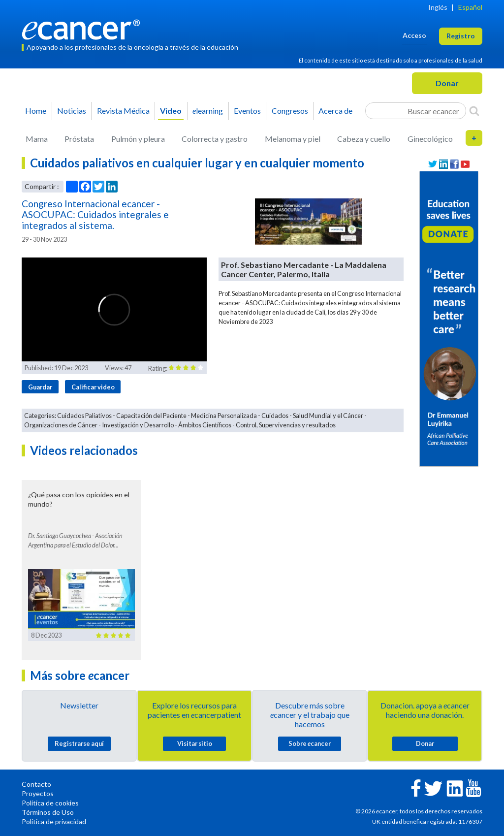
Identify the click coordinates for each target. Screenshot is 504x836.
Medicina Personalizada (224, 416)
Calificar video (93, 387)
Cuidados (275, 416)
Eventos (247, 111)
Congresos (290, 111)
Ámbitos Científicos (205, 425)
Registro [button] (461, 36)
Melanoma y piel (293, 139)
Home (36, 111)
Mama (37, 139)
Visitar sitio (195, 743)
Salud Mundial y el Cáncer (328, 416)
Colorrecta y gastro (215, 139)
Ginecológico (430, 139)
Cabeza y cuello (364, 139)
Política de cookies (50, 803)
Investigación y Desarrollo (138, 425)
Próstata (79, 139)
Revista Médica (123, 111)
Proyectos (38, 793)
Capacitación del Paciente (151, 416)
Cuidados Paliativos (84, 416)
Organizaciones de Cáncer (61, 425)
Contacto (36, 784)
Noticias (72, 111)
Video (171, 111)
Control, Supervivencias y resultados (286, 425)
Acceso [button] (414, 35)
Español (470, 7)
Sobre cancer (310, 743)
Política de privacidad (54, 821)
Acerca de (335, 111)
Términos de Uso (48, 812)
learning (208, 111)
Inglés (438, 7)
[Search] (474, 111)
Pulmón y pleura (138, 139)
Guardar (40, 387)
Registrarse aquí (79, 743)
